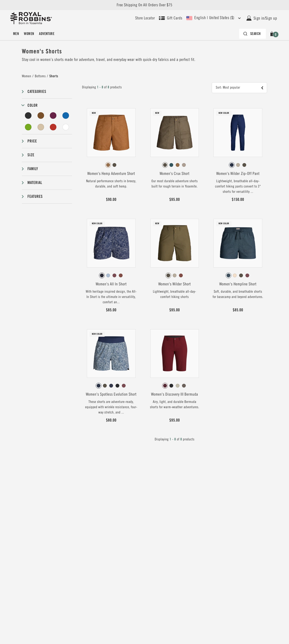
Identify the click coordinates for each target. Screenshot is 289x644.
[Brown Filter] (41, 116)
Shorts (54, 76)
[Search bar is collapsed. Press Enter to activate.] (252, 34)
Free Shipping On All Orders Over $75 (144, 5)
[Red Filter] (53, 127)
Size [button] (31, 155)
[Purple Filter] (53, 116)
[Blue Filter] (66, 116)
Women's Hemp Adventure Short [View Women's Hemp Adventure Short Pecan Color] (111, 174)
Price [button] (32, 141)
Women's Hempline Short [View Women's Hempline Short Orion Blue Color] (238, 284)
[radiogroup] (111, 165)
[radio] (108, 165)
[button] (273, 34)
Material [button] (35, 183)
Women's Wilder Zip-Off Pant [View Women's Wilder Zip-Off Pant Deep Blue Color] (238, 174)
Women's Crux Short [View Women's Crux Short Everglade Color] (174, 174)
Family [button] (33, 169)
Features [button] (35, 196)
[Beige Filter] (41, 127)
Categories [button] (37, 91)
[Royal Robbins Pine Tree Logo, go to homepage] (31, 18)
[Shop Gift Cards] (171, 18)
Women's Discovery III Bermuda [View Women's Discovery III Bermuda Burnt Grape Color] (174, 394)
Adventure (47, 34)
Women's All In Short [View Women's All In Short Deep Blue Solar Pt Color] (111, 284)
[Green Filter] (28, 127)
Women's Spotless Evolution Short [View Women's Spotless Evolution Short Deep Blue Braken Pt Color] (111, 394)
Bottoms (40, 76)
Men (16, 34)
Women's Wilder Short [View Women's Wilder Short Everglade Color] (175, 284)
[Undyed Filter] (66, 127)
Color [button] (32, 105)
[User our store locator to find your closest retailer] (145, 18)
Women (29, 34)
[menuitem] (16, 34)
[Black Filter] (28, 116)
